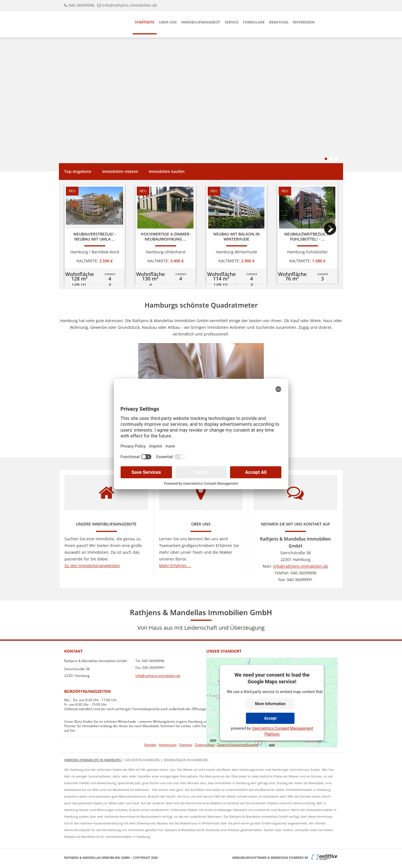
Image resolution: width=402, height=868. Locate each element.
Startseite (145, 22)
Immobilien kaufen (167, 171)
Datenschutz (205, 745)
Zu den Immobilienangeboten (92, 566)
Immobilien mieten (120, 171)
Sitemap (186, 745)
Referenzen (304, 22)
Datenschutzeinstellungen (237, 745)
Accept (270, 718)
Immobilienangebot (201, 22)
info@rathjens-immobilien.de (130, 5)
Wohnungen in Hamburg (186, 760)
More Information (270, 703)
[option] (95, 234)
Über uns (168, 22)
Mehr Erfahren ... (175, 566)
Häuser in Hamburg (142, 760)
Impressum (168, 745)
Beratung (279, 22)
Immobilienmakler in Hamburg (93, 760)
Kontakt (150, 745)
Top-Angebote (78, 171)
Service (232, 22)
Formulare (254, 22)
